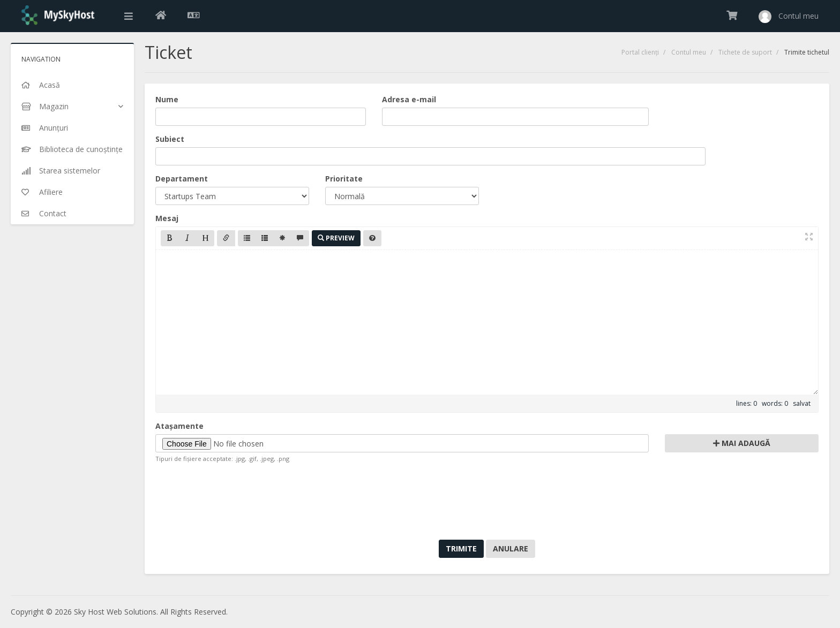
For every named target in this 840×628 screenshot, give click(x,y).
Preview (336, 238)
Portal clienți (640, 52)
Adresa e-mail (409, 99)
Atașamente (179, 426)
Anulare (511, 548)
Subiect (170, 139)
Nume (167, 99)
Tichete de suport (745, 52)
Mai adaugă (742, 443)
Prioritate (344, 179)
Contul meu (689, 52)
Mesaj (167, 218)
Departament (182, 179)
